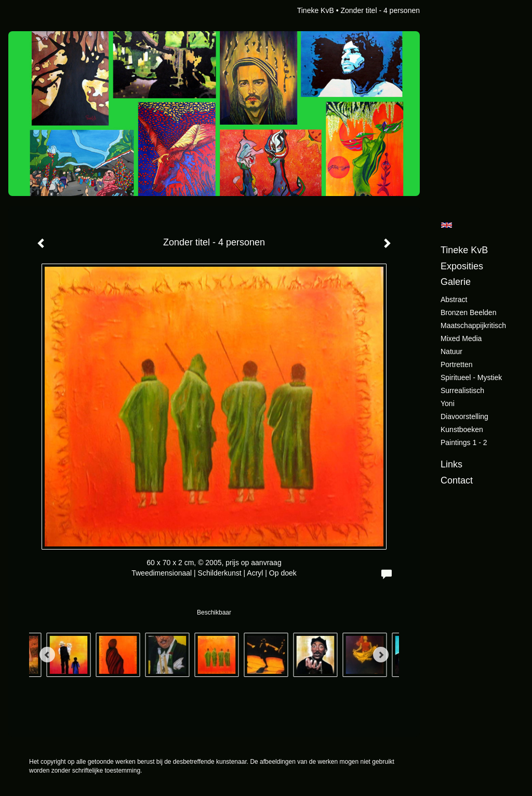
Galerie (456, 282)
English (447, 225)
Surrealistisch (462, 390)
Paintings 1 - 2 (464, 442)
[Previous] (47, 655)
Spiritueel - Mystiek (471, 377)
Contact (457, 480)
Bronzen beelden (468, 312)
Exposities (462, 266)
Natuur (451, 351)
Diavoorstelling (464, 416)
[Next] (381, 655)
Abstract (454, 299)
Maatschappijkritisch (473, 325)
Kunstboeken (462, 429)
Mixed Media (461, 338)
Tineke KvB (316, 10)
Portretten (456, 364)
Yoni (448, 403)
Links (451, 464)
